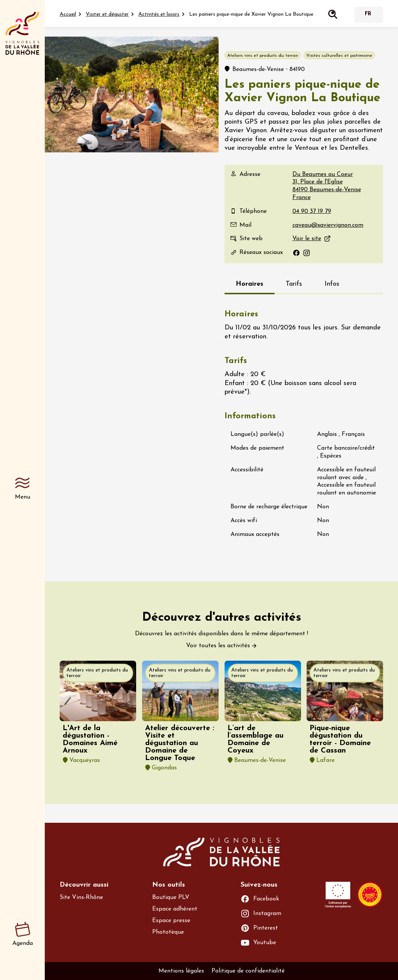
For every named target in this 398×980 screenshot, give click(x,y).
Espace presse (171, 921)
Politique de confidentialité (248, 971)
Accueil (68, 14)
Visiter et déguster (107, 14)
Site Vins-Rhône (81, 897)
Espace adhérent (175, 909)
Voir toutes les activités (218, 646)
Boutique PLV (171, 897)
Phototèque (168, 932)
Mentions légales (181, 971)
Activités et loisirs (159, 14)
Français (368, 15)
